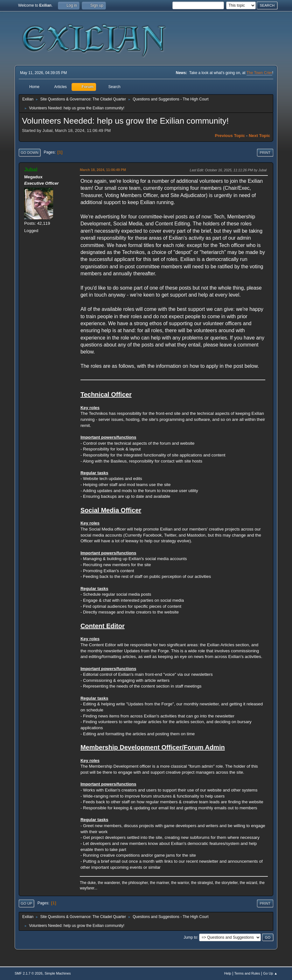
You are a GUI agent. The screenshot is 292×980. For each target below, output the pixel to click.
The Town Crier (259, 73)
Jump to (190, 937)
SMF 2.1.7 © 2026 (29, 973)
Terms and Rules (247, 973)
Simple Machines (58, 973)
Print (265, 153)
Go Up (26, 903)
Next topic (259, 136)
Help (228, 973)
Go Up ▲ (270, 973)
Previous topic (230, 136)
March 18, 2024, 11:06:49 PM (103, 170)
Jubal (31, 170)
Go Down (30, 153)
